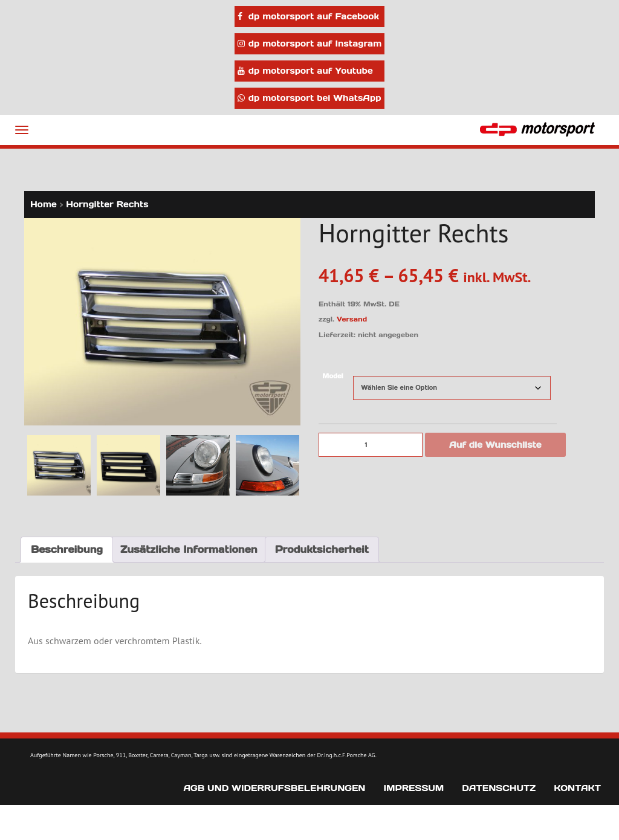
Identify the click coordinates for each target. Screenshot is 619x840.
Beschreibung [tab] (67, 549)
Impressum (413, 788)
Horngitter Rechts (107, 204)
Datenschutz (499, 788)
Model (332, 376)
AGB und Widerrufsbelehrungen (274, 788)
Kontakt (577, 788)
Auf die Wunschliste (495, 445)
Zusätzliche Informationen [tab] (189, 549)
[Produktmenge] (371, 445)
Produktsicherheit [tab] (322, 549)
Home (44, 204)
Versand (352, 319)
